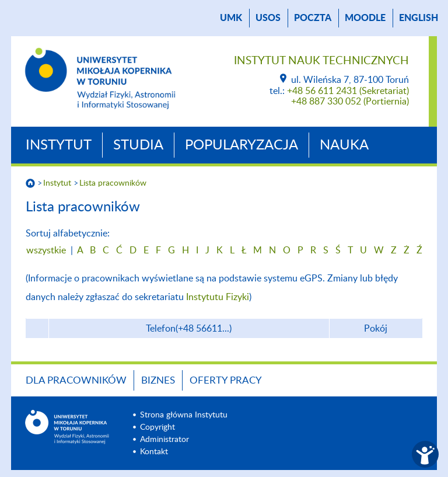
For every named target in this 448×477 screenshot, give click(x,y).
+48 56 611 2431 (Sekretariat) (348, 91)
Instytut (59, 145)
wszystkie (46, 250)
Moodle (365, 18)
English (419, 18)
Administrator (164, 440)
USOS (268, 18)
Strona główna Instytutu (184, 415)
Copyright (157, 427)
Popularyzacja (242, 145)
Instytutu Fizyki (218, 297)
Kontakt (154, 452)
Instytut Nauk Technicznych (321, 61)
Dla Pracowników (76, 380)
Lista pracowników (113, 183)
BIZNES (158, 380)
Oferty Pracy (226, 380)
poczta (313, 18)
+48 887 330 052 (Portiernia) (350, 102)
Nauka (344, 145)
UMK (231, 18)
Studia (138, 145)
